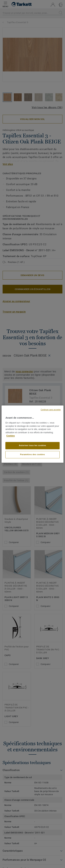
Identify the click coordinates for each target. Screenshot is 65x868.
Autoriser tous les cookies (32, 445)
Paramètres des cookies (32, 454)
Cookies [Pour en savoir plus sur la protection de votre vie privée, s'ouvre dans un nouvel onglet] (10, 436)
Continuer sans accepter (51, 410)
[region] (32, 434)
